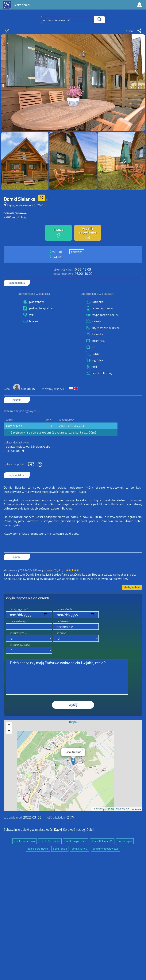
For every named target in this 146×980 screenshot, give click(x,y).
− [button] (9, 731)
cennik (17, 400)
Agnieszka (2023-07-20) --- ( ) (34, 570)
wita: (7, 389)
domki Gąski (125, 841)
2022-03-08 (32, 817)
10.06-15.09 (72, 269)
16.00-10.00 (73, 274)
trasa (130, 31)
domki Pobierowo (25, 841)
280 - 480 (72, 426)
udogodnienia (17, 283)
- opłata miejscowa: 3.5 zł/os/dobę (27, 446)
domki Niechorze (50, 841)
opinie (17, 557)
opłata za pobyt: (15, 464)
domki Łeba (60, 849)
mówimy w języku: (54, 389)
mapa (73, 722)
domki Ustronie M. (102, 841)
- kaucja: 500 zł (14, 451)
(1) (48, 200)
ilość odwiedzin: (60, 817)
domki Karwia (80, 849)
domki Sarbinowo (38, 849)
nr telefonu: (63, 621)
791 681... (59, 252)
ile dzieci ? (62, 633)
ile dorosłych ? (18, 633)
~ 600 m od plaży (15, 217)
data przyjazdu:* (19, 609)
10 (41, 198)
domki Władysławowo (106, 849)
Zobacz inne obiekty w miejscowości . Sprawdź (40, 830)
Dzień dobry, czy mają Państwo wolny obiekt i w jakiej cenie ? (67, 677)
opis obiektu (17, 475)
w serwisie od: (13, 817)
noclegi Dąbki (85, 830)
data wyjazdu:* (65, 609)
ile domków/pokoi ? (21, 645)
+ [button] (9, 725)
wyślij (73, 705)
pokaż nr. (77, 252)
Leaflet (98, 809)
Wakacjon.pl (22, 5)
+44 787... (59, 257)
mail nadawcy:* (19, 621)
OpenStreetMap (118, 809)
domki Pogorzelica (76, 841)
